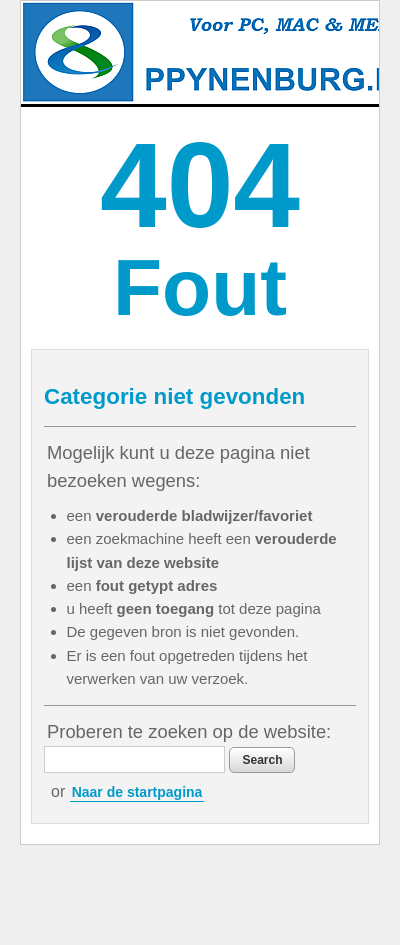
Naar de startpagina (137, 792)
